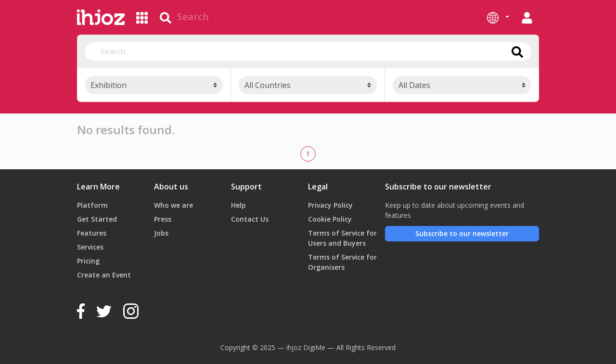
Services (90, 247)
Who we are (173, 205)
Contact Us (250, 219)
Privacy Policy (330, 205)
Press (163, 219)
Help (238, 205)
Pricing (88, 261)
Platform (92, 205)
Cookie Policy (330, 219)
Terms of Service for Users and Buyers (342, 238)
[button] (498, 17)
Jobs (161, 233)
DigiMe (314, 347)
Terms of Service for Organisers (342, 262)
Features (92, 233)
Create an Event (104, 275)
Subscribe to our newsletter (462, 233)
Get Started (97, 219)
